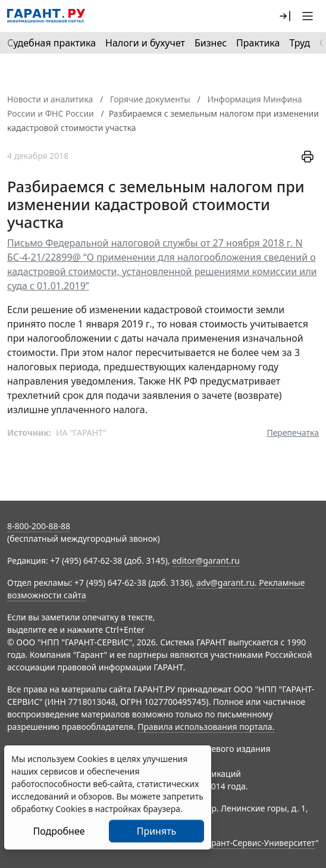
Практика (258, 43)
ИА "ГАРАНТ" (81, 433)
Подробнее (59, 831)
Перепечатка (293, 433)
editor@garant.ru (206, 561)
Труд (300, 43)
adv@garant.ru (225, 583)
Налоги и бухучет (145, 43)
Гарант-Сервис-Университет (259, 843)
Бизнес (211, 43)
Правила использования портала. (206, 727)
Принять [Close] (157, 831)
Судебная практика (51, 43)
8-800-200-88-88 (39, 526)
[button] (285, 16)
